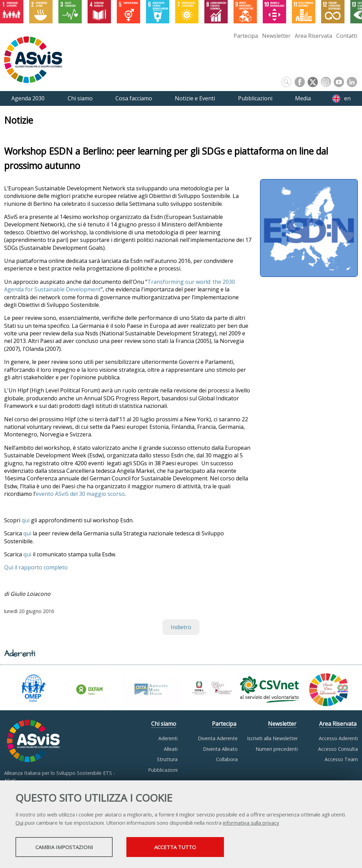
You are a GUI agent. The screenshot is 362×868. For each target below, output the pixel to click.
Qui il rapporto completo (36, 567)
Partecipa (246, 36)
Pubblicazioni (163, 770)
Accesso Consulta (338, 749)
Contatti (347, 36)
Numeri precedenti (277, 749)
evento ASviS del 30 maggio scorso (80, 494)
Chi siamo (164, 724)
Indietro (181, 627)
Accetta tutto (193, 848)
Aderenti (168, 738)
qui (26, 520)
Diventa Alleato (220, 749)
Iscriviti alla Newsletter (272, 738)
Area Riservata (313, 36)
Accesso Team (341, 759)
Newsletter (276, 36)
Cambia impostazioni (70, 848)
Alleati (171, 749)
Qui (19, 823)
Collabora (227, 759)
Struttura (167, 759)
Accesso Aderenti (338, 738)
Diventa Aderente (218, 738)
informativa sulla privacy (251, 823)
